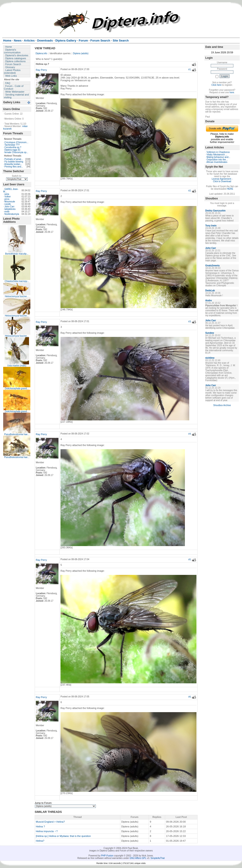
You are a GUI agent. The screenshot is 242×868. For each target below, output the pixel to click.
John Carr (10, 207)
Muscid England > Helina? (50, 822)
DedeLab (210, 291)
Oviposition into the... (217, 160)
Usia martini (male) (17, 366)
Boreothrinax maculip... (17, 254)
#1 (190, 70)
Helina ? (40, 826)
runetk (8, 204)
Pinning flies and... (14, 167)
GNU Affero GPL (138, 858)
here (232, 92)
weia (7, 194)
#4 (190, 434)
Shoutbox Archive (222, 405)
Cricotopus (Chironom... (17, 142)
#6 (190, 697)
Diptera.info (41, 53)
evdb (7, 212)
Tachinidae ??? (12, 145)
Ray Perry (41, 70)
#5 (190, 560)
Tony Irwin (211, 226)
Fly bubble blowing (14, 162)
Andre (209, 300)
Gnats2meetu (212, 266)
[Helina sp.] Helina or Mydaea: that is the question (63, 836)
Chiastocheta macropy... (17, 281)
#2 (190, 191)
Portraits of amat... (14, 159)
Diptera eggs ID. (13, 150)
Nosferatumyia (12, 214)
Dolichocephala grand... (17, 389)
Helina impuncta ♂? (47, 831)
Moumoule (10, 202)
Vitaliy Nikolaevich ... (217, 155)
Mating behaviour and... (219, 157)
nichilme (210, 358)
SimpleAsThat (157, 858)
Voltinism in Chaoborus (218, 152)
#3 (190, 322)
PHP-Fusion (107, 856)
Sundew (210, 333)
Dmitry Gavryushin (215, 211)
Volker (8, 197)
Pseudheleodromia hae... (17, 434)
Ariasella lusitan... (13, 164)
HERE (230, 189)
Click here (216, 85)
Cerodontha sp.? (13, 147)
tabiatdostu (10, 209)
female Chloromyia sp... (16, 152)
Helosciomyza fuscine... (17, 296)
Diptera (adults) (81, 53)
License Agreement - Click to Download (222, 180)
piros (7, 199)
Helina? (40, 841)
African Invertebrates (217, 162)
